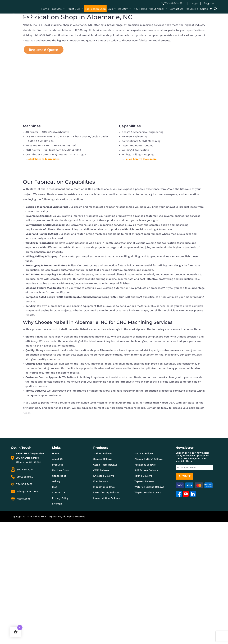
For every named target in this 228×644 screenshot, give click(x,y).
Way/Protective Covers (148, 492)
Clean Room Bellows (105, 465)
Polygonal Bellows (145, 465)
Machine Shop (61, 470)
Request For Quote (196, 9)
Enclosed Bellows (104, 476)
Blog (55, 487)
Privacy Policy (60, 498)
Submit (184, 476)
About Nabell (158, 9)
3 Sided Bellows (103, 453)
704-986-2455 (173, 3)
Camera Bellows (103, 459)
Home (45, 9)
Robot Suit (75, 9)
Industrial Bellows (104, 487)
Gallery (112, 9)
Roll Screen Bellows (146, 470)
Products (58, 9)
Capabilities (59, 476)
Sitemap (57, 504)
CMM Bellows (101, 470)
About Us (58, 459)
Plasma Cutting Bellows (148, 459)
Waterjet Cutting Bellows (149, 487)
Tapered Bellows (144, 481)
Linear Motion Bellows (106, 498)
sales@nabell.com (27, 491)
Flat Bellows (101, 481)
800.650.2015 (25, 470)
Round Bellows (143, 476)
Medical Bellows (144, 453)
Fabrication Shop (95, 9)
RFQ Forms (140, 9)
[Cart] (211, 9)
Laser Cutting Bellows (106, 492)
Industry (124, 9)
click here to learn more (44, 159)
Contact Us (176, 9)
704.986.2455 (25, 477)
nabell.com (23, 499)
